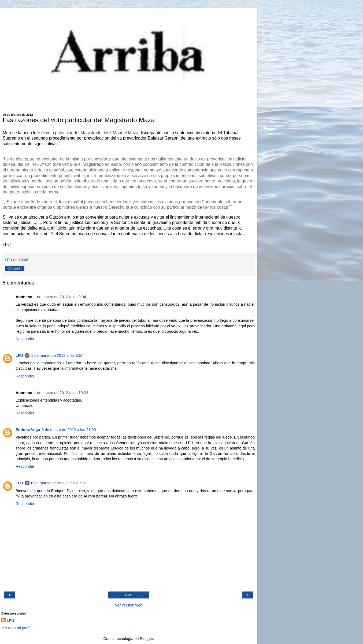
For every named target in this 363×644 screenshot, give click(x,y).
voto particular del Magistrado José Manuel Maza (92, 133)
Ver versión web (129, 605)
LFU (19, 355)
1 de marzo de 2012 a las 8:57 (57, 355)
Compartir (15, 268)
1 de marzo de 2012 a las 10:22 (61, 393)
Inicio (129, 595)
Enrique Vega (28, 430)
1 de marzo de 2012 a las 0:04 (60, 297)
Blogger (147, 639)
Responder (25, 339)
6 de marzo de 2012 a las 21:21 (58, 483)
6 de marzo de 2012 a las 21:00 (69, 430)
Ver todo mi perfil (16, 628)
